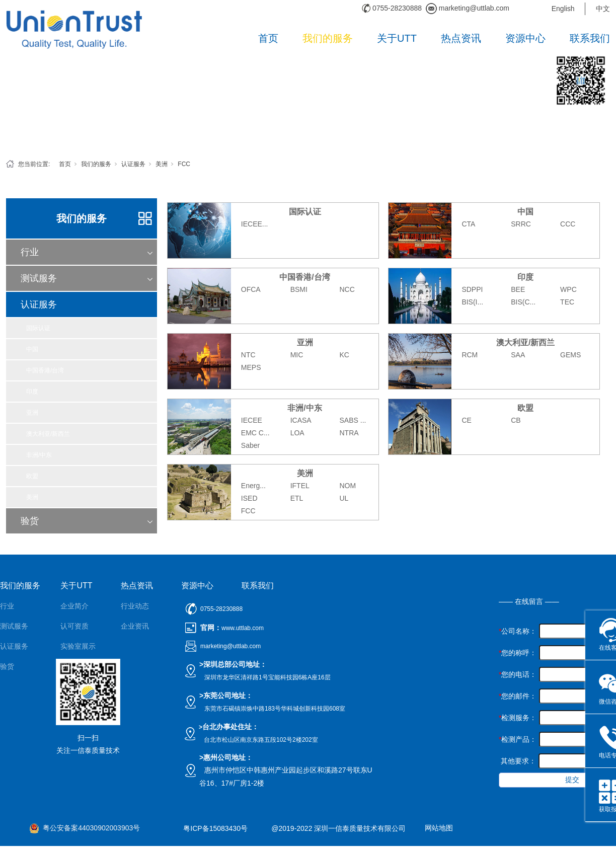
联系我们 (590, 38)
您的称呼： (518, 653)
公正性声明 (78, 686)
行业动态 (135, 606)
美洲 (162, 164)
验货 (30, 521)
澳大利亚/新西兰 (48, 434)
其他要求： (517, 761)
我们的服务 (328, 38)
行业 (30, 252)
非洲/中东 (39, 455)
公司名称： (518, 631)
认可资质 (74, 626)
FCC (184, 164)
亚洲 (32, 413)
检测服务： (518, 718)
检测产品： (518, 739)
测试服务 (39, 278)
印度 (32, 392)
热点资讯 (461, 38)
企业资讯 (135, 626)
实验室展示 (78, 646)
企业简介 (74, 606)
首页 (268, 38)
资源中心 (525, 38)
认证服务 (133, 164)
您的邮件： (518, 696)
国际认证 (38, 328)
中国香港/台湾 (45, 370)
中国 (32, 349)
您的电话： (518, 674)
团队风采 (74, 666)
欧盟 (32, 476)
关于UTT (397, 38)
